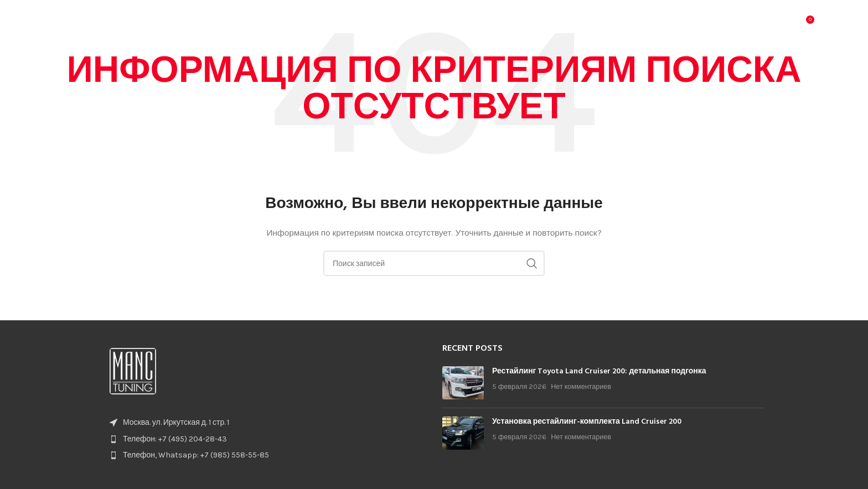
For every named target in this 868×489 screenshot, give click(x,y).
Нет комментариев (581, 386)
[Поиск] (782, 25)
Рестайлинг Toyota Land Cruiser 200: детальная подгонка (599, 371)
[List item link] (265, 439)
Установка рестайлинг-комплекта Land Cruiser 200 (587, 422)
